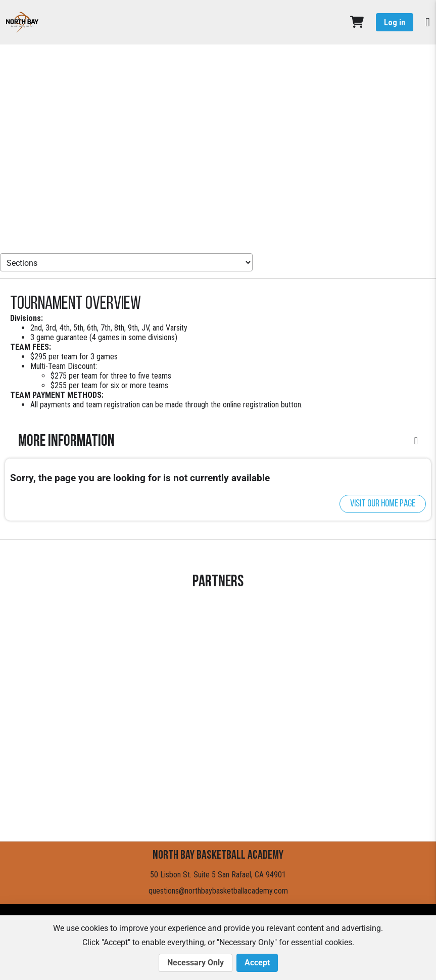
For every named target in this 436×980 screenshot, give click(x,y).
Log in (395, 22)
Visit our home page (383, 504)
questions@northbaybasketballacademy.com (218, 891)
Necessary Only (196, 963)
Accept (257, 963)
